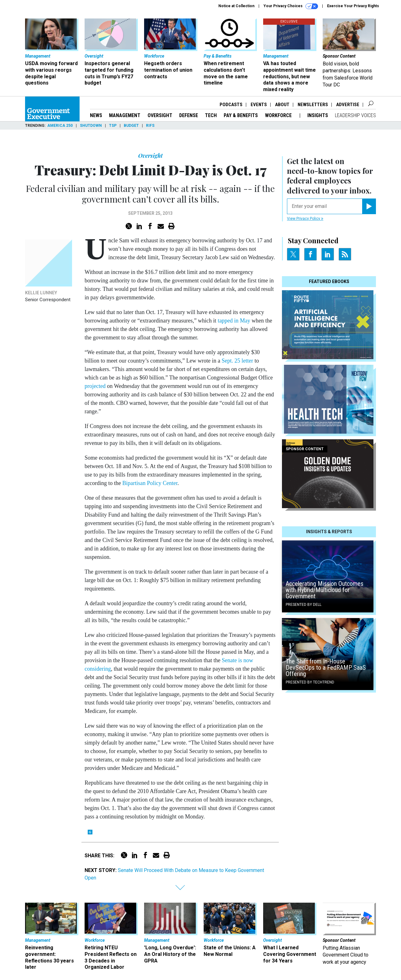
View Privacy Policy (305, 219)
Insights (318, 115)
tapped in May (234, 321)
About (282, 105)
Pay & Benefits (241, 115)
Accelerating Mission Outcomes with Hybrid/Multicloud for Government (325, 590)
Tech (211, 115)
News (96, 115)
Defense (189, 115)
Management (125, 115)
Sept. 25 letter (237, 361)
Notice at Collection (236, 6)
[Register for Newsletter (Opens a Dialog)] (369, 206)
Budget (131, 126)
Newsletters (313, 105)
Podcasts (231, 105)
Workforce (279, 115)
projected (95, 386)
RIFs (150, 126)
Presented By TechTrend (310, 682)
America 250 (60, 126)
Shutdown (91, 126)
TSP (113, 126)
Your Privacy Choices (291, 6)
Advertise (348, 105)
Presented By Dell (304, 605)
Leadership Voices (355, 115)
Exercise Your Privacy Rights (353, 6)
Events (259, 105)
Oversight (160, 115)
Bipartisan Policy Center (150, 483)
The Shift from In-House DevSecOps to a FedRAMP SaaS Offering (326, 668)
